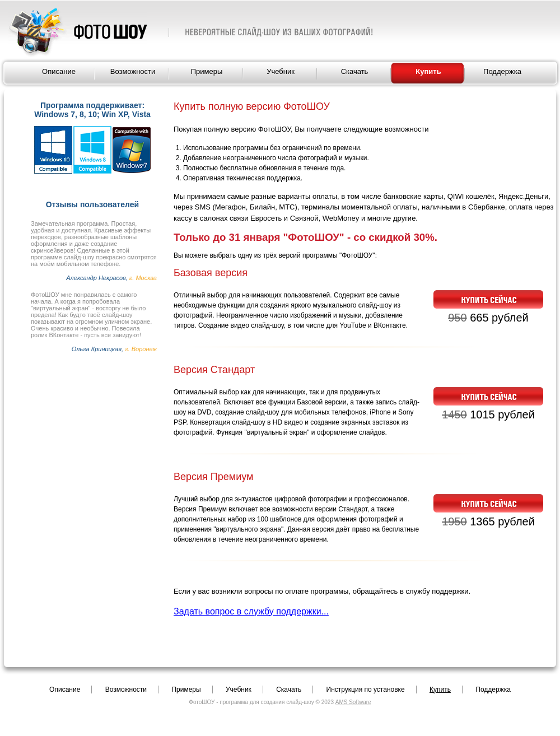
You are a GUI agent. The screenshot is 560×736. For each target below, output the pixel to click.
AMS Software (353, 702)
